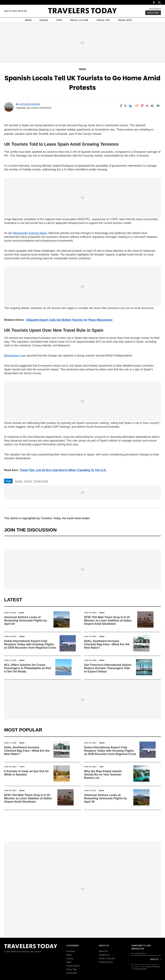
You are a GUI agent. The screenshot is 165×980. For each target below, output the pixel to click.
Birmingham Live (15, 356)
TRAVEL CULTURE (79, 20)
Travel (28, 481)
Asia (101, 767)
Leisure (70, 958)
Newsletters (155, 9)
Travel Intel (72, 973)
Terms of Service (107, 958)
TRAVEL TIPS (103, 20)
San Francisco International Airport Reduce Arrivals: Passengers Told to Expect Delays (108, 668)
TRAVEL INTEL (125, 20)
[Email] (152, 106)
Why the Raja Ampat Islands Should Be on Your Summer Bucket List (103, 775)
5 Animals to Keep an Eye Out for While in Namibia (26, 773)
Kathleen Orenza (30, 104)
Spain (19, 481)
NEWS (28, 20)
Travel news (41, 481)
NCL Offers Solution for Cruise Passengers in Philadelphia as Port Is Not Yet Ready (28, 668)
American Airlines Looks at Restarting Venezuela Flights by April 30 (25, 621)
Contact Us (104, 955)
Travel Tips (72, 969)
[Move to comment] (158, 106)
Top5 (69, 962)
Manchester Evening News (30, 233)
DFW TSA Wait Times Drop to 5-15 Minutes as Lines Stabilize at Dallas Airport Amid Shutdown (108, 621)
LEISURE (44, 20)
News (82, 69)
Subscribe (153, 13)
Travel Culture (73, 966)
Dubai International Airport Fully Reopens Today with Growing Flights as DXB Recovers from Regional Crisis (30, 644)
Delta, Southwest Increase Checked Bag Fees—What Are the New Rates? (107, 644)
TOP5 (59, 20)
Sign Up (154, 959)
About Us (103, 951)
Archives (71, 951)
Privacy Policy (106, 962)
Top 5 (22, 767)
